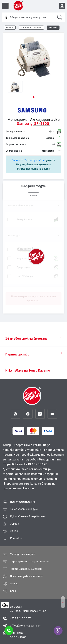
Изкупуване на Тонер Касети (28, 516)
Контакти (17, 538)
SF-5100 (53, 27)
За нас (14, 531)
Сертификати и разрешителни (30, 562)
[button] (34, 97)
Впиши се (18, 160)
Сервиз (14, 524)
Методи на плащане (23, 554)
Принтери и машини (31, 27)
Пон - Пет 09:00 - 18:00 (18, 635)
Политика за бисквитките (27, 576)
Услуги (14, 583)
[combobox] (28, 17)
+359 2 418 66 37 (20, 618)
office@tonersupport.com (26, 626)
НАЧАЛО (10, 27)
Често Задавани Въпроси (26, 569)
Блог (13, 591)
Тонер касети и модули (24, 509)
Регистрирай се (35, 160)
